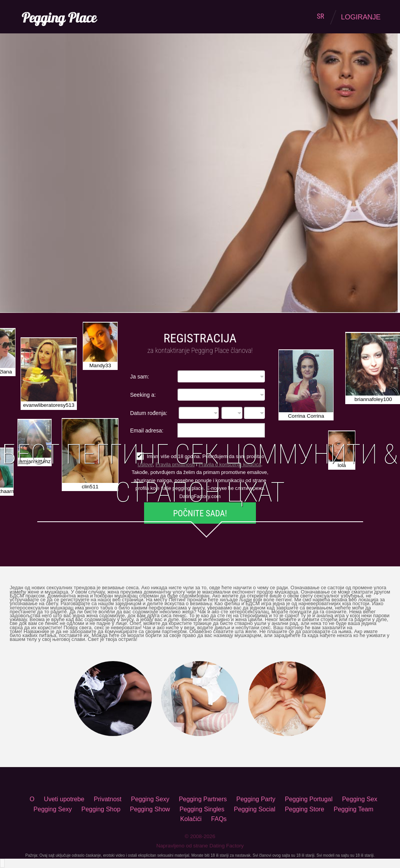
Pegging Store (304, 809)
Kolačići (191, 819)
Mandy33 (100, 365)
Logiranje (361, 17)
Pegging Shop (101, 809)
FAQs (219, 819)
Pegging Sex (360, 799)
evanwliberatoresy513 (49, 405)
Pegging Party (256, 799)
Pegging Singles (202, 809)
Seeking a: (143, 395)
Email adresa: (147, 430)
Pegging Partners (203, 799)
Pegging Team (353, 809)
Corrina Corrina (306, 416)
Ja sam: (140, 376)
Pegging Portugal (309, 799)
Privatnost (108, 799)
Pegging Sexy (150, 799)
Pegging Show (150, 809)
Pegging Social (255, 809)
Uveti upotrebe (64, 799)
